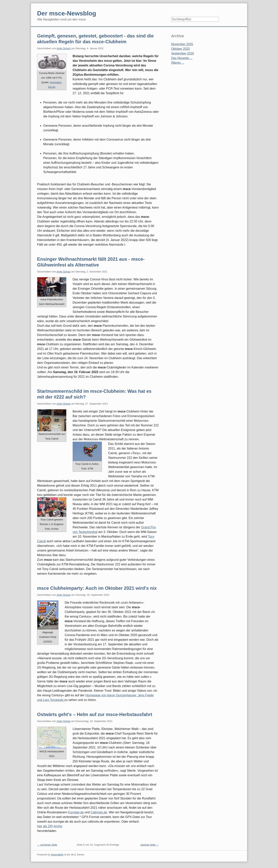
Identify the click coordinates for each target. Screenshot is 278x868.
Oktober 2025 (180, 49)
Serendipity (57, 855)
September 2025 (182, 53)
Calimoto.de (99, 812)
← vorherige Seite (47, 845)
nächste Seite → (150, 845)
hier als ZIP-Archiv (50, 826)
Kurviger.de (76, 812)
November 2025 (182, 44)
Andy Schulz (64, 48)
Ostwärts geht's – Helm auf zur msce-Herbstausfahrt (95, 714)
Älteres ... (178, 63)
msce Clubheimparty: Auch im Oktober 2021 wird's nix (97, 588)
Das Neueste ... (182, 58)
